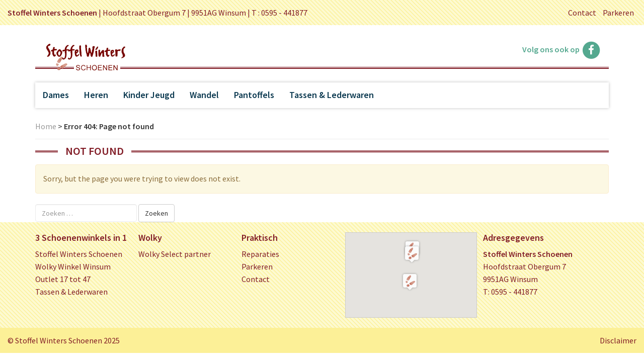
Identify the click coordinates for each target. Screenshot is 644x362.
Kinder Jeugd (149, 95)
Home (46, 126)
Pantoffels (254, 95)
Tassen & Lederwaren (332, 95)
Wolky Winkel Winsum (73, 266)
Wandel (204, 95)
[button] (412, 254)
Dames (56, 95)
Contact (582, 13)
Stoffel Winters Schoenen (79, 254)
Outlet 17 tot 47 (63, 279)
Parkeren (618, 13)
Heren (96, 95)
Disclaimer (618, 340)
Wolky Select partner (175, 254)
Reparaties (260, 254)
